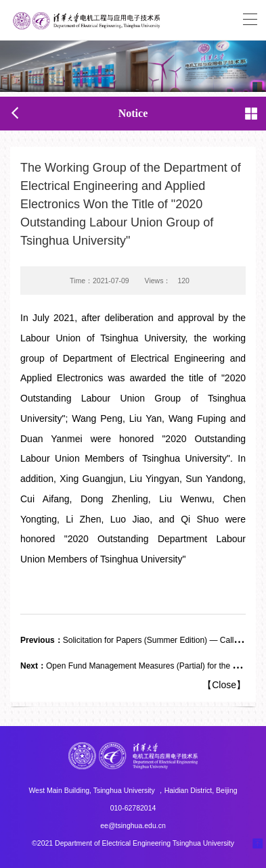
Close (224, 685)
